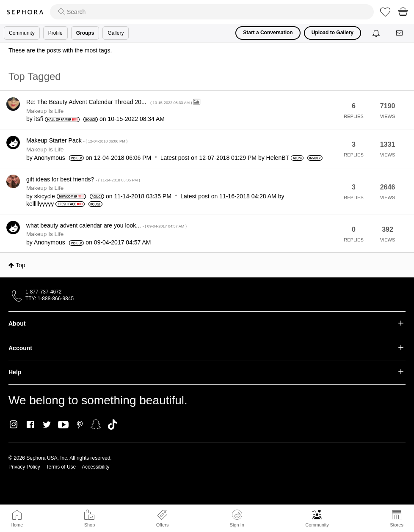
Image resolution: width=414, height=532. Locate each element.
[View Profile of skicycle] (45, 196)
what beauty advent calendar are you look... (106, 225)
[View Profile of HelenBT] (278, 158)
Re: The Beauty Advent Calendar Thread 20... (110, 102)
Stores (397, 525)
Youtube (63, 425)
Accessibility (95, 467)
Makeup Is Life (45, 111)
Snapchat (96, 425)
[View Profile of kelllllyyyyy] (40, 204)
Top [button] (21, 265)
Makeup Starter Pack (77, 140)
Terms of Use (61, 467)
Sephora (25, 12)
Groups (85, 33)
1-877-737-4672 (43, 292)
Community (317, 525)
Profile (55, 33)
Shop (90, 525)
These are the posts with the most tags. (60, 50)
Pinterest (80, 425)
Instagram (14, 425)
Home (17, 525)
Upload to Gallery (333, 33)
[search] (212, 12)
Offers (163, 525)
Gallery (116, 33)
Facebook (30, 425)
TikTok (112, 425)
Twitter (47, 425)
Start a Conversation (268, 33)
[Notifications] (377, 33)
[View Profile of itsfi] (39, 119)
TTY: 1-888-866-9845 (50, 299)
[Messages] (400, 33)
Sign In (237, 518)
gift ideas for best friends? (83, 179)
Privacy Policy (24, 467)
